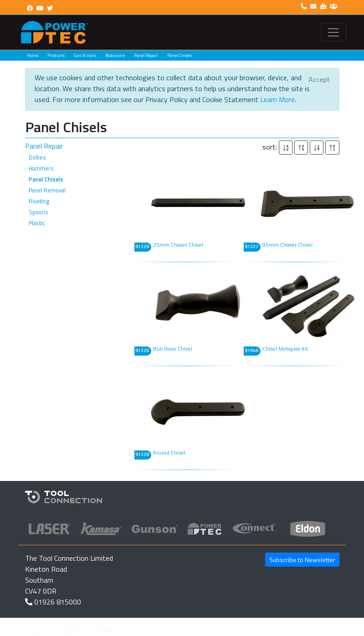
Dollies (37, 157)
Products (56, 55)
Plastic (37, 223)
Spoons (38, 212)
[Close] (319, 79)
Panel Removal (47, 190)
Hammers (41, 168)
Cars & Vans (85, 55)
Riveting (39, 201)
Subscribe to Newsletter (302, 560)
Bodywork (115, 55)
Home (33, 55)
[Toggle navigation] (333, 32)
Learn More (277, 99)
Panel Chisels (180, 55)
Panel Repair (146, 55)
